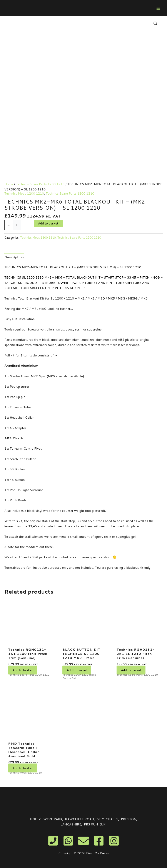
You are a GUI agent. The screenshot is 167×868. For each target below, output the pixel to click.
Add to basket (48, 223)
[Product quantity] (17, 225)
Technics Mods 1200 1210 (24, 193)
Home (9, 184)
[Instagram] (114, 841)
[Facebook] (99, 841)
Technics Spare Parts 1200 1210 (40, 184)
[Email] (83, 841)
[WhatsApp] (68, 841)
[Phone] (53, 841)
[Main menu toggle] (158, 8)
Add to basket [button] (23, 670)
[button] (155, 24)
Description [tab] (14, 257)
